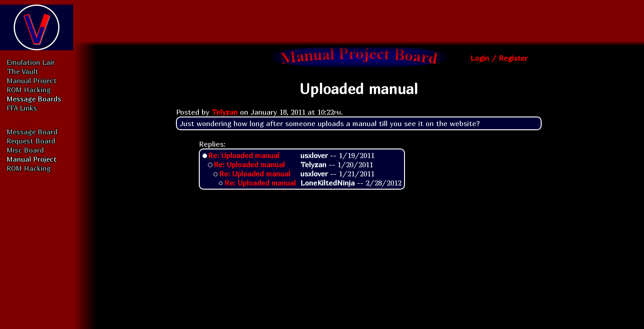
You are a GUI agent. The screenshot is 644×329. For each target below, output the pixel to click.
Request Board (31, 141)
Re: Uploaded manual (244, 155)
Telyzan (225, 112)
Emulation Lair (31, 62)
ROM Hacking (29, 90)
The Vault (23, 71)
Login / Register (499, 58)
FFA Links (22, 108)
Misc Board (25, 150)
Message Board (32, 132)
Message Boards (34, 99)
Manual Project (32, 80)
